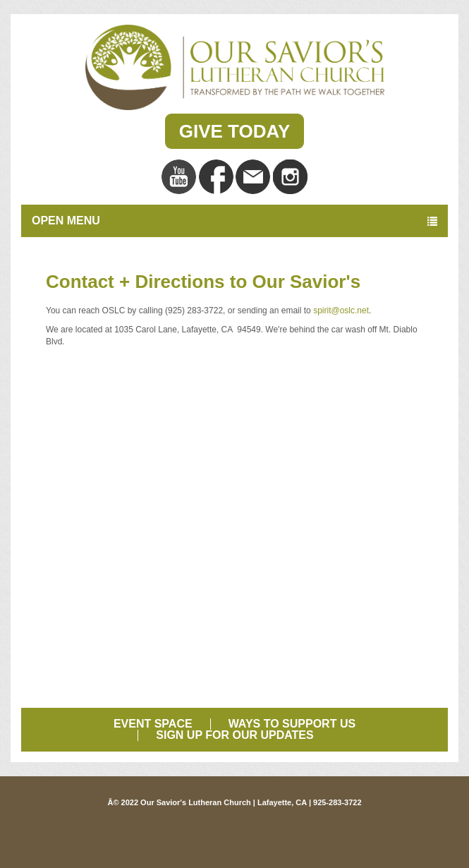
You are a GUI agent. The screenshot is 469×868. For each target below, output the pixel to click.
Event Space (153, 724)
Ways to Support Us (292, 724)
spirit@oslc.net (341, 311)
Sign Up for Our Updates (234, 735)
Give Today (235, 131)
